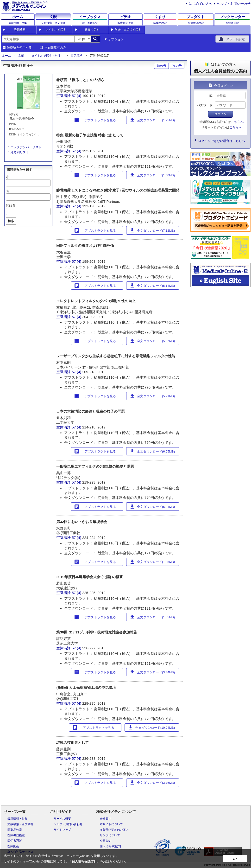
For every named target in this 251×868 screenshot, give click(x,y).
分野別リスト (20, 152)
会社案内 (106, 819)
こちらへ (237, 122)
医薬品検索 (15, 830)
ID (211, 96)
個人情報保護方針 (111, 846)
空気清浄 (76, 56)
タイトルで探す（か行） (47, 56)
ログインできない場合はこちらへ (222, 141)
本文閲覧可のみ (55, 48)
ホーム (6, 56)
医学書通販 (15, 841)
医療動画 (13, 846)
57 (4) (77, 96)
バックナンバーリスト (26, 147)
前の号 (161, 66)
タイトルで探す (56, 30)
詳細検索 (20, 30)
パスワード (205, 105)
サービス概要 (62, 819)
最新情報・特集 (18, 819)
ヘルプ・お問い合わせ (234, 4)
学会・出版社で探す (128, 30)
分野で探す (92, 30)
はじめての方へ (201, 4)
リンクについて (110, 835)
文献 (21, 56)
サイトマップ (62, 830)
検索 (11, 221)
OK (235, 859)
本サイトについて (111, 824)
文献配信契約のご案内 (114, 830)
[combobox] (38, 39)
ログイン (220, 114)
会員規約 (106, 841)
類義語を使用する (19, 48)
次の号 (177, 66)
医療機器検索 (16, 835)
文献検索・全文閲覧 (20, 824)
